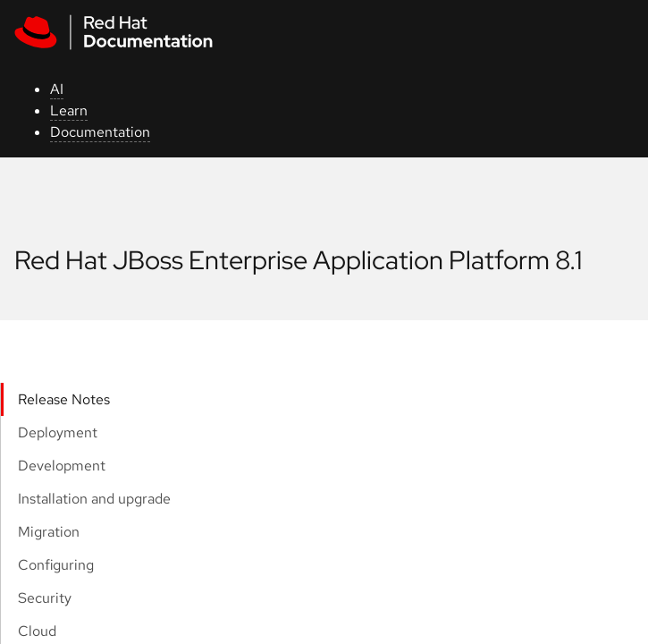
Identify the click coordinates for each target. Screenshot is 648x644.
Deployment (58, 432)
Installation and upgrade (94, 499)
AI (57, 89)
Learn (69, 110)
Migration (49, 532)
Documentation (100, 132)
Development (62, 466)
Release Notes (64, 399)
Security (45, 598)
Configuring (56, 565)
